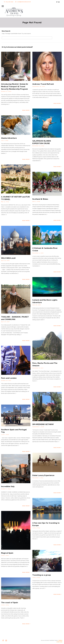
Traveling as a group (42, 575)
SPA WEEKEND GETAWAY (43, 425)
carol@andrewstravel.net (23, 2)
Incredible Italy (8, 487)
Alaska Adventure (9, 138)
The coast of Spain (10, 603)
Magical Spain (7, 553)
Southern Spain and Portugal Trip (16, 430)
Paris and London (9, 378)
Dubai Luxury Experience (43, 476)
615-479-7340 (9, 2)
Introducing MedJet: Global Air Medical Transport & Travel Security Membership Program (15, 87)
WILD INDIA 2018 (8, 258)
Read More (26, 110)
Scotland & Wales (40, 199)
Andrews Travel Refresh (43, 84)
